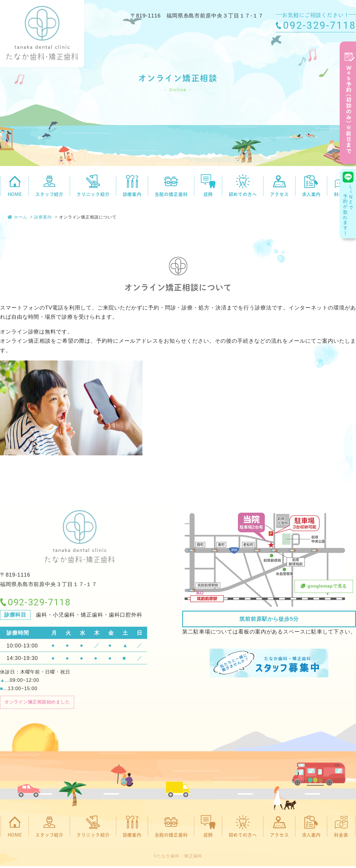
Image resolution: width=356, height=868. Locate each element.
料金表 (341, 828)
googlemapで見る (319, 587)
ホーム (17, 217)
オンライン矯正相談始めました (44, 703)
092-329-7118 (320, 25)
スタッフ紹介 (49, 186)
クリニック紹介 (93, 186)
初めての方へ (243, 186)
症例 (208, 186)
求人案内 (311, 186)
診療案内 (132, 186)
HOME (15, 186)
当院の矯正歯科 (171, 186)
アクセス (279, 186)
